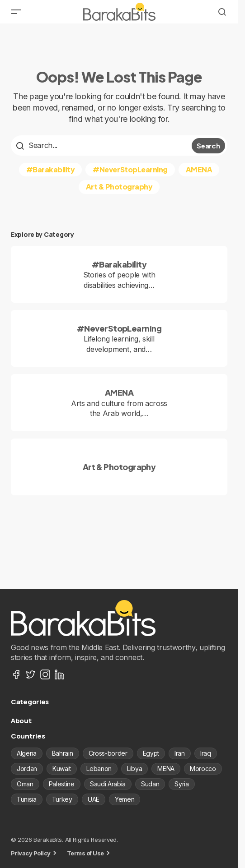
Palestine (62, 784)
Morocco (203, 769)
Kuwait (62, 769)
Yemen (125, 799)
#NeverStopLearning (130, 169)
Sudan (150, 784)
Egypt (151, 753)
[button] (16, 12)
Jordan (27, 769)
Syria (181, 784)
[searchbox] (102, 145)
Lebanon (99, 769)
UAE (94, 799)
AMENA (199, 169)
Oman (25, 784)
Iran (180, 753)
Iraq (206, 753)
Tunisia (27, 799)
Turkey (62, 799)
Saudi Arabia (108, 784)
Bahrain (63, 753)
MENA (166, 769)
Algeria (27, 753)
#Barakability (51, 169)
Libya (134, 769)
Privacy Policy (31, 853)
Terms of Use (85, 853)
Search (208, 145)
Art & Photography (119, 187)
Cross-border (108, 753)
